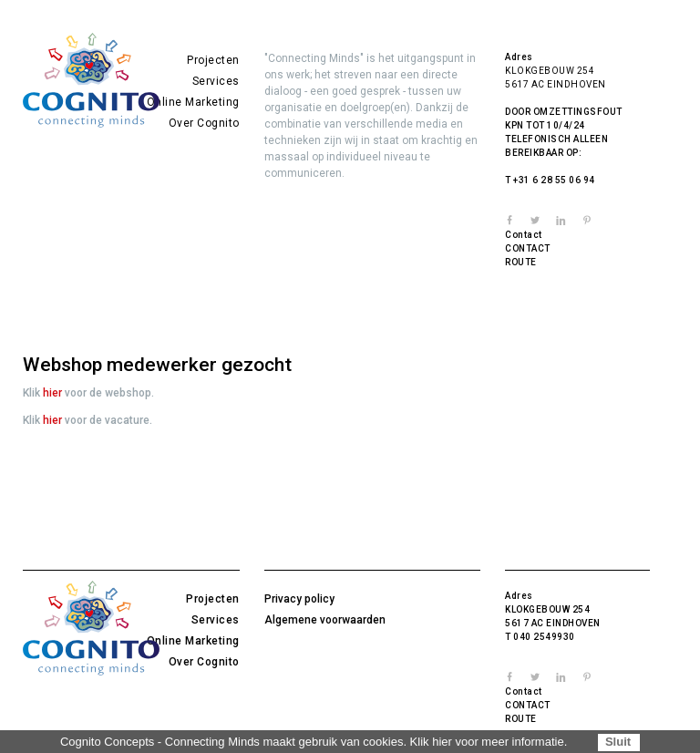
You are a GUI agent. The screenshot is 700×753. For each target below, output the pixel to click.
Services (216, 81)
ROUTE (521, 262)
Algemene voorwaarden (325, 620)
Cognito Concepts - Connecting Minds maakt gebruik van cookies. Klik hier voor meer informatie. (314, 742)
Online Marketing (193, 102)
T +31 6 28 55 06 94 (550, 180)
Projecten (213, 60)
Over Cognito (204, 123)
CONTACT (528, 248)
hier (52, 393)
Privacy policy (299, 599)
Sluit (618, 742)
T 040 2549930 (540, 637)
